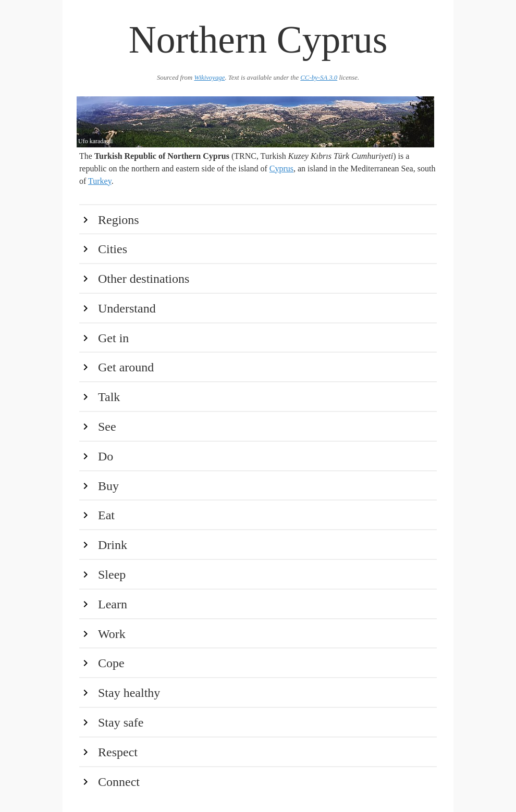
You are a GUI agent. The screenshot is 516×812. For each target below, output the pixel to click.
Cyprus (281, 168)
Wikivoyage (209, 78)
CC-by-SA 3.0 (319, 78)
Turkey (100, 181)
